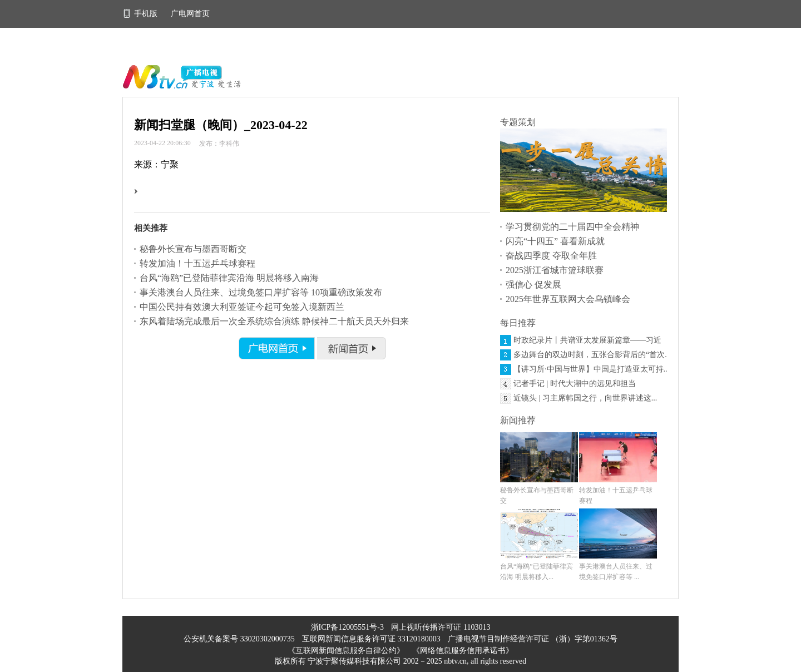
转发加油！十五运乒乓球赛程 (197, 263)
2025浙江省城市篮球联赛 (555, 270)
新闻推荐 (518, 420)
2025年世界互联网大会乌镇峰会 (568, 299)
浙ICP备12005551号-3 (347, 627)
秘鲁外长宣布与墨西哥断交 (193, 249)
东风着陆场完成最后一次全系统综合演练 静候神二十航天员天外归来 (274, 321)
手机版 (141, 14)
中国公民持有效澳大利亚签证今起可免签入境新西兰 (242, 307)
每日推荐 (518, 323)
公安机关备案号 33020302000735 (240, 639)
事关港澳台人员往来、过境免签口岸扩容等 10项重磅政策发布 (261, 292)
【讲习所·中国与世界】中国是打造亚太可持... (591, 369)
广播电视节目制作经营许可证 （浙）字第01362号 (533, 639)
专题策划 (518, 122)
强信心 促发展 (533, 285)
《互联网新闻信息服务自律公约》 (346, 651)
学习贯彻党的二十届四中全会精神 (572, 227)
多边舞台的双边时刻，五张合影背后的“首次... (592, 355)
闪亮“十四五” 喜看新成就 (555, 241)
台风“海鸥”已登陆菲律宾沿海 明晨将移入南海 (229, 278)
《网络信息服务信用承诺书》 (463, 651)
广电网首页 (190, 14)
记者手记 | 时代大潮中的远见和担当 (575, 384)
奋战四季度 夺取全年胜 (551, 256)
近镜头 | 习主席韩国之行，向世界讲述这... (585, 398)
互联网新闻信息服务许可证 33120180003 (372, 639)
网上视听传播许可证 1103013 (441, 627)
